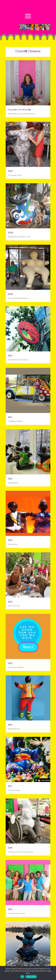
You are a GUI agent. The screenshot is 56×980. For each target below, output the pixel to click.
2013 (10, 540)
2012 (10, 479)
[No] (53, 973)
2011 (10, 417)
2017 (10, 786)
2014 (10, 602)
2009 (10, 294)
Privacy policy (31, 977)
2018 (10, 848)
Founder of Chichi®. (19, 110)
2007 (10, 171)
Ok (22, 977)
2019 (10, 909)
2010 (10, 356)
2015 (10, 663)
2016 (10, 725)
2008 (10, 233)
